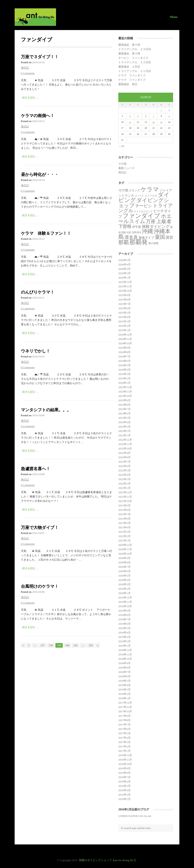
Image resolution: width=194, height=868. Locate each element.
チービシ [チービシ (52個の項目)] (144, 206)
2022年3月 (124, 479)
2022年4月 (124, 475)
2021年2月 (124, 536)
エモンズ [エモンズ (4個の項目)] (134, 190)
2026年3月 (124, 269)
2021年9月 (124, 505)
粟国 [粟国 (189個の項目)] (160, 237)
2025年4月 (124, 317)
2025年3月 (124, 321)
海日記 (25, 68)
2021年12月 (125, 492)
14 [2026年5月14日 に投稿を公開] (154, 122)
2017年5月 (124, 733)
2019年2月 (124, 641)
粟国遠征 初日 (128, 84)
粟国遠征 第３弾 (129, 54)
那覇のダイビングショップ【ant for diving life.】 (108, 860)
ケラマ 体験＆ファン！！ (46, 233)
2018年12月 (125, 650)
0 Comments (28, 73)
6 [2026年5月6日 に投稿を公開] (146, 116)
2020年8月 (124, 562)
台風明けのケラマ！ (40, 586)
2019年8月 (124, 615)
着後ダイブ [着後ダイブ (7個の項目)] (146, 238)
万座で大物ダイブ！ (40, 527)
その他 (122, 164)
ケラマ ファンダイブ (132, 75)
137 (43, 645)
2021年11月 (125, 497)
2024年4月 (124, 370)
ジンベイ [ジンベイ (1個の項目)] (139, 196)
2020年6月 (124, 571)
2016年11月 (125, 760)
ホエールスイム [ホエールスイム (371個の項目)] (145, 219)
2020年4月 (124, 580)
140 (67, 645)
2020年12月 (125, 545)
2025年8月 (124, 300)
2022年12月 (125, 440)
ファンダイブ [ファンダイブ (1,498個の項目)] (141, 216)
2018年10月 (125, 659)
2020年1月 (124, 593)
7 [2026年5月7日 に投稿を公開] (154, 116)
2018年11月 (125, 654)
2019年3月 (124, 637)
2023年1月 (124, 435)
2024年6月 (124, 361)
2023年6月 (124, 413)
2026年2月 (124, 273)
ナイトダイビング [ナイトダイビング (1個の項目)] (143, 211)
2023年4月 (124, 422)
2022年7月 (124, 462)
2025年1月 (124, 330)
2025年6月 (124, 308)
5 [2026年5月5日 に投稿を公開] (138, 116)
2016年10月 (125, 764)
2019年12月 (125, 597)
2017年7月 (124, 725)
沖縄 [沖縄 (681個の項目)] (147, 231)
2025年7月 (124, 304)
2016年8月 (124, 773)
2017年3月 (124, 742)
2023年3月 (124, 427)
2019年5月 (124, 628)
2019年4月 (124, 633)
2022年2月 (124, 484)
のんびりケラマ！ (38, 292)
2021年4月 (124, 527)
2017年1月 (124, 751)
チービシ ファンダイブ (133, 58)
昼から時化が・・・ (40, 174)
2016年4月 (124, 790)
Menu (174, 17)
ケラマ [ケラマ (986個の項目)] (150, 189)
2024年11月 (125, 339)
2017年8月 (124, 720)
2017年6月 (124, 729)
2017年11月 (125, 707)
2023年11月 (125, 392)
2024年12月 (125, 335)
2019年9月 (124, 611)
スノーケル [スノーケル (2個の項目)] (151, 196)
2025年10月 (125, 291)
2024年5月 (124, 365)
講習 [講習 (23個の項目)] (169, 237)
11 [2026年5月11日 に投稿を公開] (130, 122)
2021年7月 (124, 514)
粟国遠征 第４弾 (129, 45)
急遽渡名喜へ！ (36, 469)
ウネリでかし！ (36, 351)
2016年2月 (124, 799)
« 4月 (122, 146)
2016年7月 (124, 777)
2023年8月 (124, 405)
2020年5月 (124, 576)
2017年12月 (125, 703)
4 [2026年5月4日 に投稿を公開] (130, 116)
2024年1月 (124, 383)
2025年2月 (124, 326)
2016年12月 (125, 755)
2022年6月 (124, 466)
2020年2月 (124, 589)
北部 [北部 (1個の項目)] (129, 233)
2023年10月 (125, 396)
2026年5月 (124, 260)
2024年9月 (124, 348)
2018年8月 (124, 668)
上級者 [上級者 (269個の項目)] (164, 221)
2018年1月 (124, 698)
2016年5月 (124, 786)
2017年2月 (124, 746)
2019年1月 (124, 646)
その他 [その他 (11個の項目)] (123, 190)
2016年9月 (124, 768)
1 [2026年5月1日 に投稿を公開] (161, 110)
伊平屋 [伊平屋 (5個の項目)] (137, 227)
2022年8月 (124, 457)
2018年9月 (124, 663)
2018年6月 (124, 676)
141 (76, 645)
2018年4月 (124, 685)
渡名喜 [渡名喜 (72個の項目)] (131, 237)
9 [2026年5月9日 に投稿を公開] (169, 116)
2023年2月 (124, 431)
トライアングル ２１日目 (135, 71)
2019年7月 (124, 619)
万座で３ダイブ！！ (40, 57)
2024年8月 (124, 352)
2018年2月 (124, 694)
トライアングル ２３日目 (135, 49)
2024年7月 (124, 356)
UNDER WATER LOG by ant (135, 816)
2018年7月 (124, 672)
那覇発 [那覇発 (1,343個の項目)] (138, 242)
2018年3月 (124, 689)
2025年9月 (124, 295)
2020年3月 (124, 584)
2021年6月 (124, 519)
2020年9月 (124, 558)
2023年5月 (124, 418)
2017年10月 (125, 711)
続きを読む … (31, 98)
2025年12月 (125, 282)
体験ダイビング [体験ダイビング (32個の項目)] (156, 226)
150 (91, 645)
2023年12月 (125, 387)
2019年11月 (125, 602)
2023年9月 (124, 400)
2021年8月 (124, 510)
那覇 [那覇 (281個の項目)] (124, 242)
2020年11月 (125, 549)
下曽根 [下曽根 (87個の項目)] (125, 226)
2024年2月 (124, 378)
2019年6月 (124, 624)
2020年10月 (125, 554)
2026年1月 (124, 278)
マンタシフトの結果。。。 (46, 410)
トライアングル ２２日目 (135, 62)
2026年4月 (124, 264)
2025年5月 (124, 313)
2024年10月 (125, 343)
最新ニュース (126, 168)
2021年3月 (124, 532)
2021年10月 (125, 501)
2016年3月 (124, 795)
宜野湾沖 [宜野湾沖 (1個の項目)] (137, 233)
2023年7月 (124, 409)
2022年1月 (124, 488)
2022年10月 (125, 449)
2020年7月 (124, 567)
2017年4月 (124, 738)
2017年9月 (124, 716)
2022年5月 (124, 470)
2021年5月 (124, 523)
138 (51, 645)
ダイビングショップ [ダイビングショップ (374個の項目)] (144, 203)
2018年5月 (124, 681)
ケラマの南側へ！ (38, 116)
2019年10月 (125, 606)
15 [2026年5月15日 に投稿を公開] (161, 122)
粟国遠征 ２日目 (129, 67)
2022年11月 (125, 444)
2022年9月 (124, 453)
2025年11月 (125, 286)
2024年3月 (124, 374)
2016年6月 (124, 782)
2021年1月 (124, 541)
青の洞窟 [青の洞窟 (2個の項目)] (153, 243)
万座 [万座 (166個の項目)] (151, 221)
